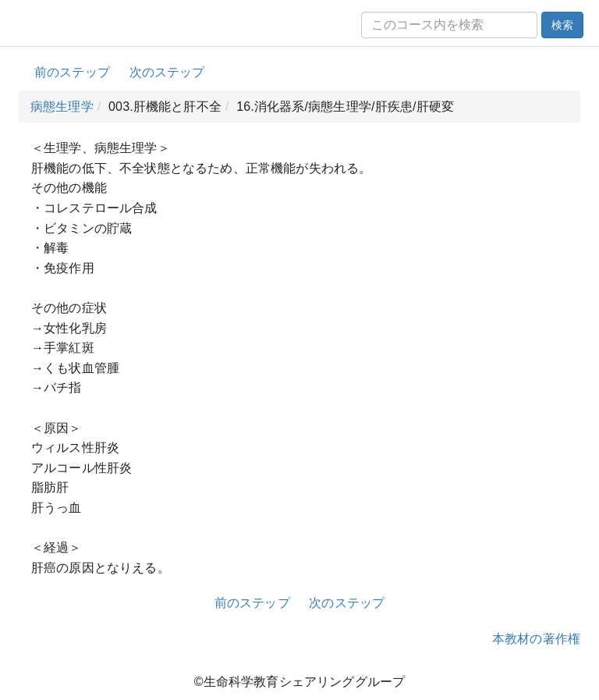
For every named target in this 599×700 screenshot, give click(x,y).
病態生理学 (62, 107)
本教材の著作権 (536, 639)
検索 (562, 25)
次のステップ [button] (167, 72)
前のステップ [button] (72, 72)
